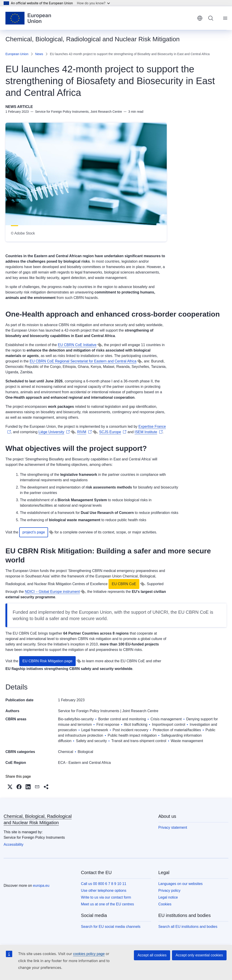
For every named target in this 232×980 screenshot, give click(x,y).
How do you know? (94, 3)
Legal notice (168, 897)
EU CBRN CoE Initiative (77, 345)
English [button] (200, 18)
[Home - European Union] (28, 18)
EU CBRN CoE (124, 584)
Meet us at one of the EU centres (107, 904)
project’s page (34, 532)
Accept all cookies (152, 955)
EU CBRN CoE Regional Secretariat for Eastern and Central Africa (83, 361)
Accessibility (13, 844)
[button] (10, 787)
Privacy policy (169, 891)
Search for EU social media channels (111, 927)
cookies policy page (89, 954)
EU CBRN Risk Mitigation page (47, 661)
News (39, 54)
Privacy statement (173, 827)
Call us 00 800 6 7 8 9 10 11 (104, 884)
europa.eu (41, 886)
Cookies (165, 904)
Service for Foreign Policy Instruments (89, 711)
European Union (17, 54)
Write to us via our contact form (106, 897)
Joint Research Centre (140, 711)
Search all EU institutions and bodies (188, 927)
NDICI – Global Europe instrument (52, 592)
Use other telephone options (104, 891)
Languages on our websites (181, 884)
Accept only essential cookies (199, 955)
